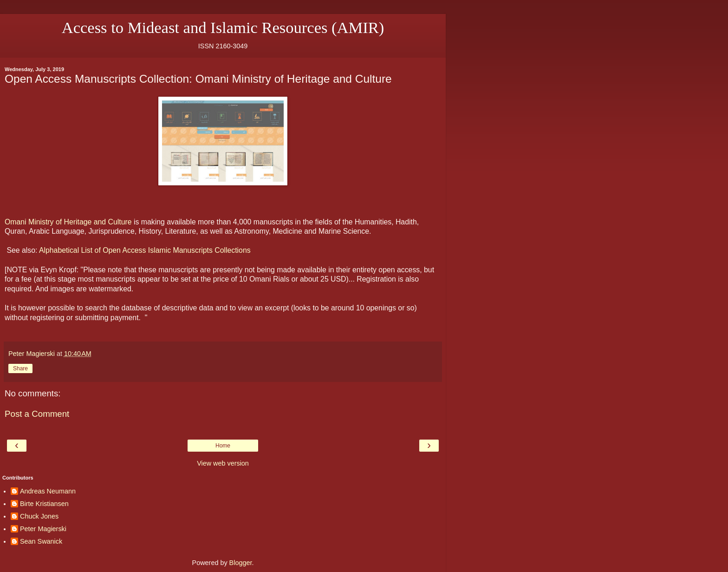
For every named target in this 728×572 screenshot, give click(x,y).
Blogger (241, 563)
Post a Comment (37, 414)
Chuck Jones (39, 516)
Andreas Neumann (48, 491)
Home (223, 446)
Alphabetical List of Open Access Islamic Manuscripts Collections (145, 250)
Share (20, 368)
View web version (223, 463)
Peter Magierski (43, 529)
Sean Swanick (41, 541)
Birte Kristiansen (44, 504)
